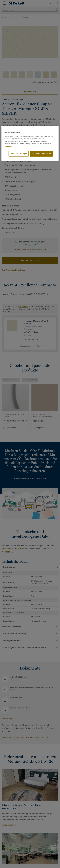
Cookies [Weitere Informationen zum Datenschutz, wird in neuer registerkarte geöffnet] (8, 146)
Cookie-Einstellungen (19, 154)
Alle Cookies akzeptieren (41, 154)
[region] (30, 143)
